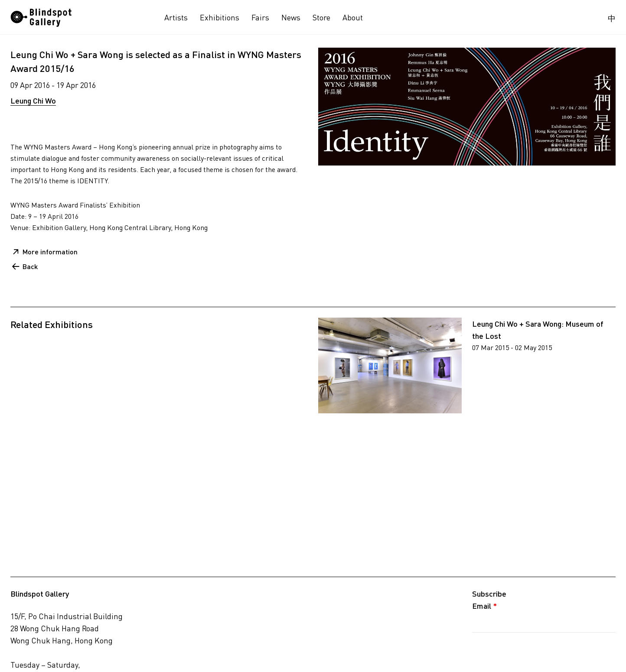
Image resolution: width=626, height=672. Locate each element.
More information (50, 252)
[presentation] (538, 652)
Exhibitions (220, 17)
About (353, 17)
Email (485, 606)
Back (30, 266)
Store (321, 17)
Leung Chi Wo (33, 101)
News (291, 17)
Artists (176, 17)
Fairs (260, 17)
